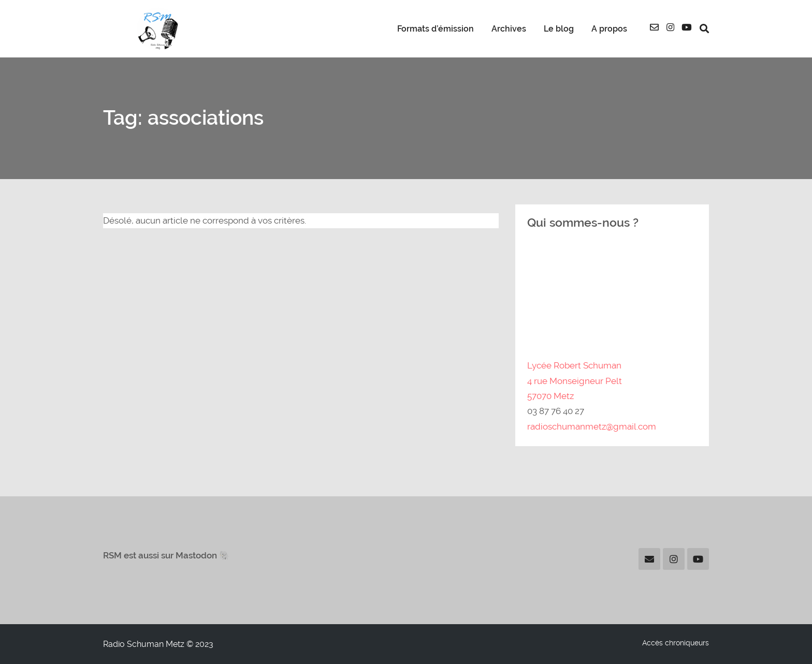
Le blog (559, 29)
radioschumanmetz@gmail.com (592, 426)
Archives (509, 29)
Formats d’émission (436, 29)
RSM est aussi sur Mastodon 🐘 (167, 555)
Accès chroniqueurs (676, 643)
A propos (609, 29)
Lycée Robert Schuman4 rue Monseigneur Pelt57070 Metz (575, 381)
